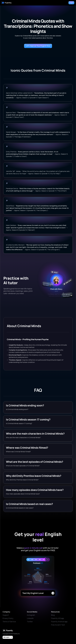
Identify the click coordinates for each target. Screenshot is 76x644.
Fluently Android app (59, 622)
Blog (53, 615)
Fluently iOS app (58, 618)
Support (6, 615)
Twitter (30, 622)
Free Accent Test (58, 625)
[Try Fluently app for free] (71, 3)
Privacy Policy (8, 618)
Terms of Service (9, 622)
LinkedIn (30, 618)
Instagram (31, 615)
